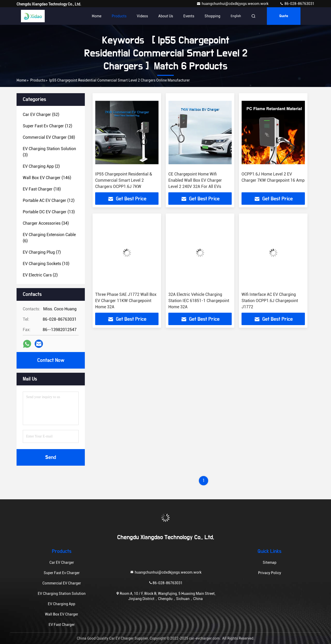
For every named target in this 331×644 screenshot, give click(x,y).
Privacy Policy (270, 573)
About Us (166, 16)
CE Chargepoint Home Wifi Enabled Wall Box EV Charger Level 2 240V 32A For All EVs (195, 180)
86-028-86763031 (297, 4)
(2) (41, 166)
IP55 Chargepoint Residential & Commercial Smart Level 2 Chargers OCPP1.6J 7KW (124, 180)
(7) (42, 252)
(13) (49, 212)
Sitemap (270, 562)
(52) (41, 115)
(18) (42, 189)
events (189, 16)
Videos (142, 16)
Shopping (212, 16)
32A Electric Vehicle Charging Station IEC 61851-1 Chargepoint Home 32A (199, 301)
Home (97, 16)
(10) (46, 264)
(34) (46, 223)
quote (284, 16)
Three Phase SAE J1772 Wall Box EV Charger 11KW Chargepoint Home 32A (126, 301)
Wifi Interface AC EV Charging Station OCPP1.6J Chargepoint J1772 (270, 301)
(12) (47, 126)
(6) (49, 238)
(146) (47, 178)
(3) (49, 152)
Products (119, 16)
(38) (49, 137)
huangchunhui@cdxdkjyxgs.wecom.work (233, 4)
